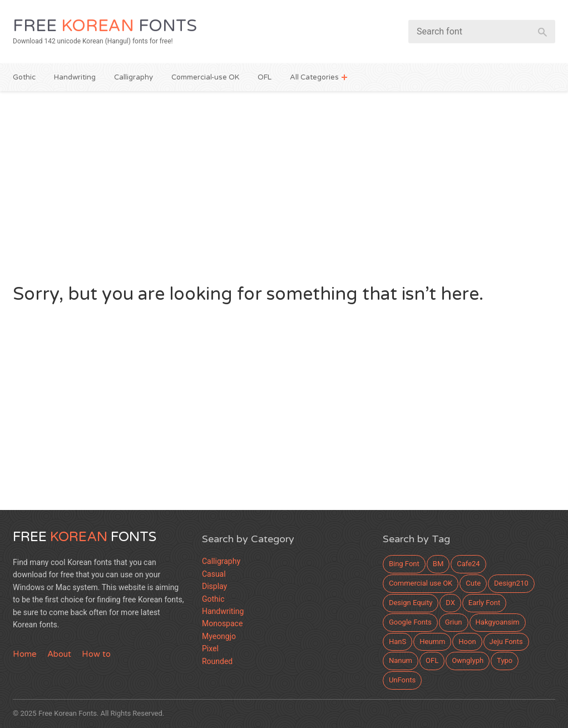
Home (25, 654)
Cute (473, 583)
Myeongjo (219, 636)
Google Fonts (410, 622)
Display (214, 586)
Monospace (222, 623)
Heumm (432, 642)
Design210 (511, 583)
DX (450, 603)
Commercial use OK (421, 583)
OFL (265, 77)
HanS (397, 642)
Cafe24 (468, 564)
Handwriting (75, 77)
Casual (214, 574)
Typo (505, 660)
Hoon (467, 642)
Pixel (210, 648)
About (59, 654)
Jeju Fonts (506, 642)
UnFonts (402, 680)
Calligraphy (134, 77)
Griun (454, 622)
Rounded (217, 661)
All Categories (314, 77)
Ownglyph (468, 660)
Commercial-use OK (205, 77)
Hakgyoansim (498, 622)
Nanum (401, 660)
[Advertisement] (284, 186)
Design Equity (411, 603)
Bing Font (404, 564)
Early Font (484, 603)
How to (96, 654)
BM (438, 564)
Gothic (24, 77)
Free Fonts (105, 26)
